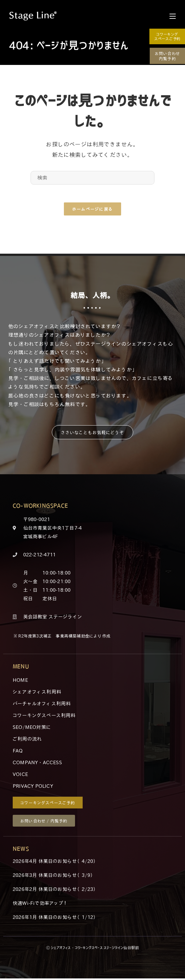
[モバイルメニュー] (173, 16)
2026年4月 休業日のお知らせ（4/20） (55, 863)
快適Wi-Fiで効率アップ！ (41, 905)
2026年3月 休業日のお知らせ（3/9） (54, 877)
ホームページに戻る (93, 210)
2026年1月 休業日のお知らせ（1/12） (55, 919)
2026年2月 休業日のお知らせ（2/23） (55, 891)
